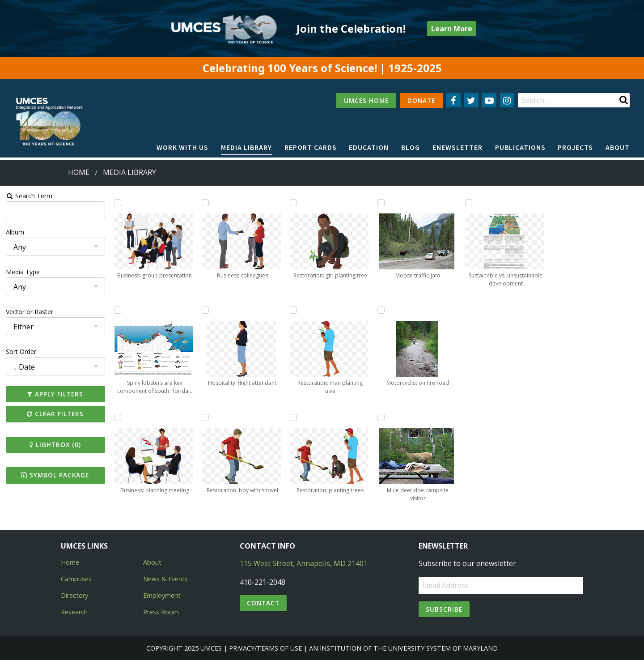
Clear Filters (55, 414)
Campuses (76, 579)
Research (74, 612)
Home (79, 172)
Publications (520, 147)
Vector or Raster (30, 312)
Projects (575, 147)
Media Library (246, 147)
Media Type (23, 272)
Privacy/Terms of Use (265, 648)
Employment (162, 595)
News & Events (165, 579)
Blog (411, 147)
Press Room (161, 612)
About (618, 147)
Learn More (452, 29)
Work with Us (182, 147)
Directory (74, 595)
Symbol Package (55, 475)
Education (369, 147)
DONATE (421, 100)
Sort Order (21, 351)
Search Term (29, 196)
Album (15, 232)
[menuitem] (182, 148)
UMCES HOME (366, 100)
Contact (263, 603)
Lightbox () (55, 445)
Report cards (311, 147)
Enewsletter (458, 147)
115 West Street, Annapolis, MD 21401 (304, 563)
